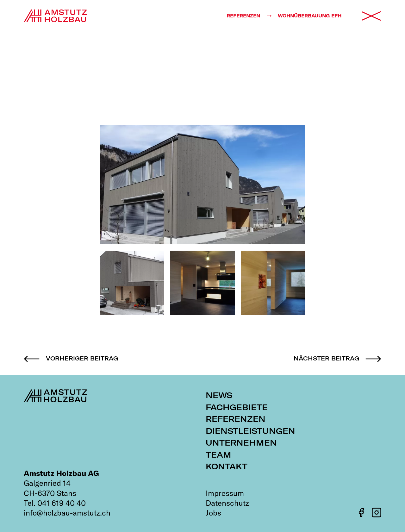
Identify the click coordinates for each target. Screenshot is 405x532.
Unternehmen (241, 443)
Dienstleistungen (250, 431)
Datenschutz (227, 503)
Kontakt (227, 466)
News (219, 395)
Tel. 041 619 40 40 (55, 503)
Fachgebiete (237, 407)
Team (218, 455)
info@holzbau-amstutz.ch (67, 513)
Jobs (213, 513)
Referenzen (236, 419)
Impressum (225, 493)
